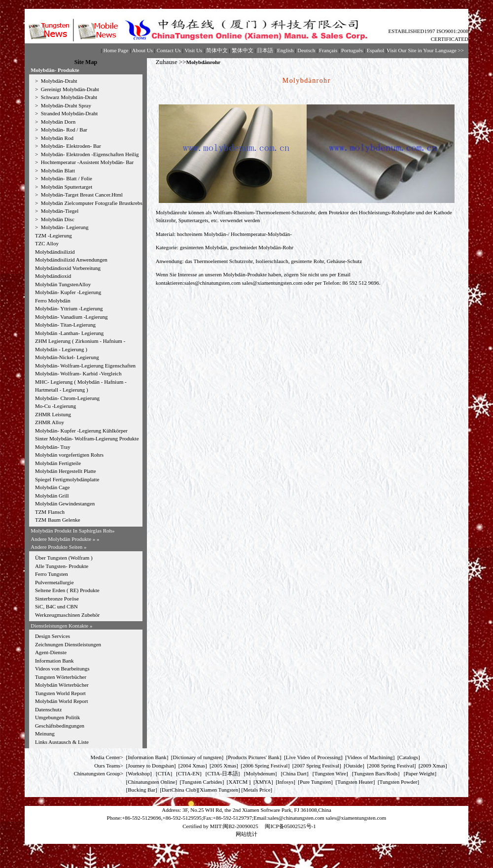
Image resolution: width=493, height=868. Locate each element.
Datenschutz (48, 709)
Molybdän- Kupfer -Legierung (68, 292)
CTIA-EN (189, 773)
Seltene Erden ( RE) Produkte (67, 590)
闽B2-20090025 (241, 826)
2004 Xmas (193, 766)
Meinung (45, 734)
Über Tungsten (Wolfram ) (64, 558)
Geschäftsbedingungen (60, 726)
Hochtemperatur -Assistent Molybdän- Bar (87, 162)
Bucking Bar (141, 790)
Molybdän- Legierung (64, 227)
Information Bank (54, 661)
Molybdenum (260, 773)
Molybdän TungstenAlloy (63, 284)
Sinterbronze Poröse (57, 599)
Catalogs (409, 757)
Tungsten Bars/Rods (376, 773)
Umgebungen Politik (57, 717)
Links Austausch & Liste (62, 742)
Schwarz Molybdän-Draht (68, 97)
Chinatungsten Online (151, 782)
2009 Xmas (433, 766)
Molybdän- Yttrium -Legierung (69, 308)
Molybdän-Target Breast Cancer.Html (81, 195)
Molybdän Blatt (57, 170)
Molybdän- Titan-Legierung (65, 325)
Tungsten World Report (60, 693)
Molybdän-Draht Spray (65, 105)
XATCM (238, 782)
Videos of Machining (370, 757)
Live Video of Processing (313, 757)
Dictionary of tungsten (197, 757)
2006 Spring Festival (265, 766)
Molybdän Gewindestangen (65, 503)
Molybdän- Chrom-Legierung (67, 398)
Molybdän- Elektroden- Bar (70, 146)
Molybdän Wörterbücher (62, 685)
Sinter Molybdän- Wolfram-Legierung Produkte (87, 438)
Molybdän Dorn (57, 122)
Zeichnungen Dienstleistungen (68, 644)
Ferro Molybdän (53, 300)
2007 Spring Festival (317, 766)
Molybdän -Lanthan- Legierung (69, 333)
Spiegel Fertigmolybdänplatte (67, 479)
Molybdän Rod (56, 138)
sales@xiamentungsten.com (272, 283)
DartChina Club (179, 790)
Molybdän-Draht (58, 81)
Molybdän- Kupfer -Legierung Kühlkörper (81, 431)
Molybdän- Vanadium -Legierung (71, 317)
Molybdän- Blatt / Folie (66, 178)
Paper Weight (420, 773)
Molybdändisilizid (55, 252)
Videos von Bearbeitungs (62, 668)
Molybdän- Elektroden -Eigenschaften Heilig (89, 154)
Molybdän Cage (53, 487)
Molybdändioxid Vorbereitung (68, 268)
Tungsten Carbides (202, 782)
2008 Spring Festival (391, 766)
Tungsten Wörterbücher (61, 677)
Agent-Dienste (51, 652)
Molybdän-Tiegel (59, 211)
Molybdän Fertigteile (58, 463)
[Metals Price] (257, 790)
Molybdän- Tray (53, 447)
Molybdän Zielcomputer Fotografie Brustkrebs (91, 203)
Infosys (285, 782)
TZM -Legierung (53, 235)
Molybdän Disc (57, 219)
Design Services (53, 636)
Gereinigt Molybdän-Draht (69, 89)
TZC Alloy (47, 243)
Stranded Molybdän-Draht (69, 113)
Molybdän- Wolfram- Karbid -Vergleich (78, 373)
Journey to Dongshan (151, 766)
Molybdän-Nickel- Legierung (67, 357)
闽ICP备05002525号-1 (290, 826)
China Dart (295, 773)
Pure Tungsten (315, 782)
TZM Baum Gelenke (58, 520)
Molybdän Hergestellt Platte (66, 471)
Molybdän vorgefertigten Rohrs (69, 455)
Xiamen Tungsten (219, 790)
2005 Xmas (224, 766)
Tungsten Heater (355, 782)
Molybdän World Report (62, 701)
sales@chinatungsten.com (212, 283)
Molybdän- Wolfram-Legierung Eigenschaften (85, 366)
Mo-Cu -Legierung (55, 406)
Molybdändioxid (53, 276)
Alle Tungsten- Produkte (62, 566)
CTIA (164, 773)
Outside (354, 766)
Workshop (139, 773)
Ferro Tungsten (52, 574)
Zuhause (167, 62)
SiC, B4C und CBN (56, 606)
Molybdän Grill (52, 496)
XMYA (263, 782)
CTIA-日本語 (223, 773)
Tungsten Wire (330, 773)
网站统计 (246, 834)
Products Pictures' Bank (254, 757)
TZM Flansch (50, 512)
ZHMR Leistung (53, 414)
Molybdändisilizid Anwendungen (71, 260)
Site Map (86, 62)
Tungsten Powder (399, 782)
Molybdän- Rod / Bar (63, 130)
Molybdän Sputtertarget (66, 187)
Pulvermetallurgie (54, 582)
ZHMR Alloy (50, 422)
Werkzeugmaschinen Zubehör (67, 615)
